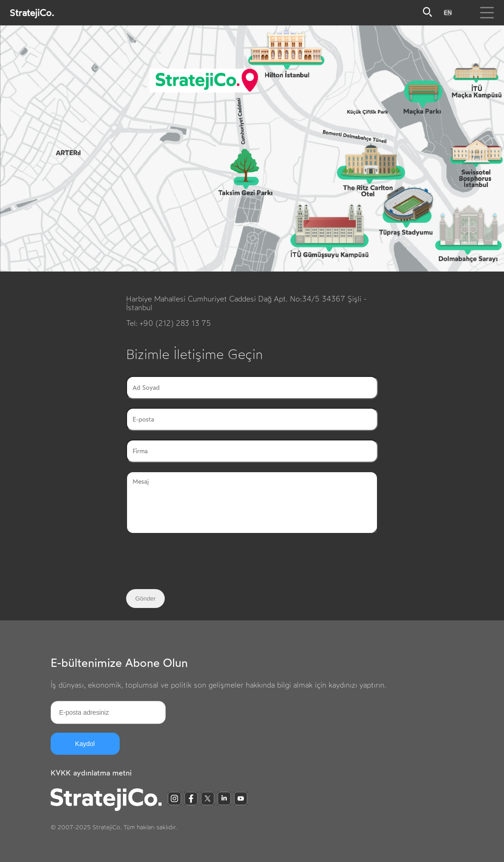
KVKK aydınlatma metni (91, 773)
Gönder (145, 599)
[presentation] (196, 562)
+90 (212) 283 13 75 (175, 323)
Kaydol (85, 744)
